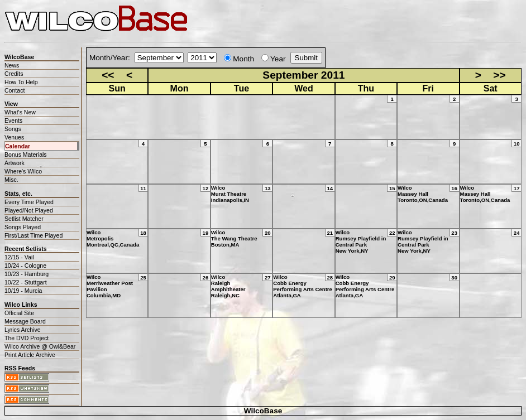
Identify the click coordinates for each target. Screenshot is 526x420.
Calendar (18, 146)
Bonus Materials (26, 155)
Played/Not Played (29, 210)
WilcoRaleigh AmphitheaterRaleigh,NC (228, 286)
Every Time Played (29, 202)
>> (499, 75)
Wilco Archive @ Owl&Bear (40, 346)
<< (108, 75)
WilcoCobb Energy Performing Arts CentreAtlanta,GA (303, 286)
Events (13, 120)
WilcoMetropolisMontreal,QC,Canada (113, 238)
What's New (20, 112)
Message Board (25, 321)
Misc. (11, 180)
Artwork (15, 163)
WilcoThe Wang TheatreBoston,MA (234, 238)
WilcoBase (263, 411)
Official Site (19, 313)
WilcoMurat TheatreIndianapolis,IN (230, 194)
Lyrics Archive (23, 330)
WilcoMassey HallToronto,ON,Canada (423, 194)
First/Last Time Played (34, 235)
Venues (14, 137)
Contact (15, 90)
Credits (14, 74)
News (12, 65)
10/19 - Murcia (23, 291)
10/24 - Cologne (25, 265)
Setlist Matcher (24, 219)
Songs (13, 129)
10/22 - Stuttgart (26, 282)
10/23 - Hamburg (27, 274)
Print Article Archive (30, 355)
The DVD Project (27, 338)
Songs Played (23, 227)
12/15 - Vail (19, 257)
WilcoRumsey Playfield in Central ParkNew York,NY (361, 242)
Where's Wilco (23, 171)
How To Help (21, 82)
